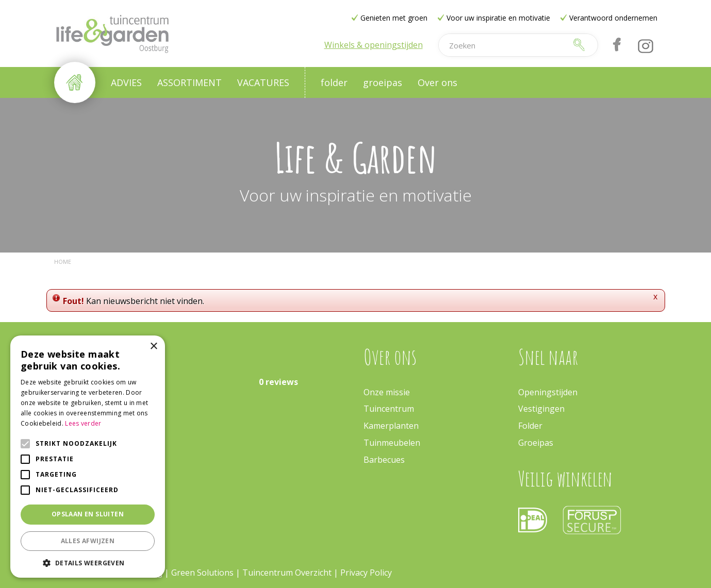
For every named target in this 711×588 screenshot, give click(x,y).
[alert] (88, 457)
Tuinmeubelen (392, 443)
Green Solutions (202, 573)
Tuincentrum (389, 409)
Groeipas (536, 443)
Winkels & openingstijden (374, 45)
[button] (88, 562)
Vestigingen (541, 409)
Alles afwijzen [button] (88, 541)
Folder (530, 426)
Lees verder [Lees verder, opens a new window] (83, 423)
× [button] (153, 347)
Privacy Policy (366, 573)
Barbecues (384, 460)
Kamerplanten (391, 426)
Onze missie (387, 392)
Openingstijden (548, 392)
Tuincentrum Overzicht (287, 573)
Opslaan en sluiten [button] (88, 514)
